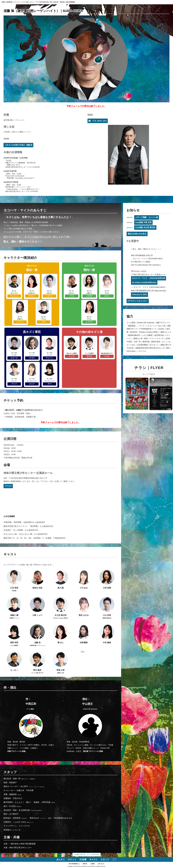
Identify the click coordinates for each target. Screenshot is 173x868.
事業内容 (85, 864)
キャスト (93, 859)
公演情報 (92, 864)
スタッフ (105, 859)
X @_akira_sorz (100, 121)
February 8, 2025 (139, 295)
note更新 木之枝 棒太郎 (145, 227)
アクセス (8, 486)
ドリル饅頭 (131, 323)
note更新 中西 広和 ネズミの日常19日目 (86, 855)
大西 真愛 (107, 579)
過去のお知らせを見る (137, 234)
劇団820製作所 (134, 335)
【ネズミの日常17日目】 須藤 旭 (18, 145)
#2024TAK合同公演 (157, 278)
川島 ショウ (37, 607)
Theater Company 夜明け (149, 332)
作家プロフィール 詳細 (16, 751)
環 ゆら (61, 634)
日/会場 (83, 859)
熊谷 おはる (84, 607)
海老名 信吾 (37, 579)
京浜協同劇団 (142, 345)
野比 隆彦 (37, 663)
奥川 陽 (61, 579)
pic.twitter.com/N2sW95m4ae (144, 282)
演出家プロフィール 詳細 (93, 751)
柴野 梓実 (14, 636)
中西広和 (31, 706)
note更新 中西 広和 (143, 222)
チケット (72, 859)
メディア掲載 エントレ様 (147, 217)
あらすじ (61, 859)
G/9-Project (131, 351)
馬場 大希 (61, 663)
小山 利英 (107, 608)
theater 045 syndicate (146, 323)
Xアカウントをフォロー (138, 301)
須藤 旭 (37, 636)
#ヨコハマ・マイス (140, 278)
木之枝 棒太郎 (61, 608)
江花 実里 (14, 581)
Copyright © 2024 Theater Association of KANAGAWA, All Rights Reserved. (87, 866)
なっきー (14, 661)
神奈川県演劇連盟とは (74, 864)
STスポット (154, 345)
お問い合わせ (101, 864)
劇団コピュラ (166, 332)
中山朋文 (90, 706)
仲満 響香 (84, 634)
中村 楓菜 (107, 634)
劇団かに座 (138, 338)
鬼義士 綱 (14, 608)
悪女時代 (134, 332)
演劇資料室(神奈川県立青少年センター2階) (152, 348)
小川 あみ (84, 579)
